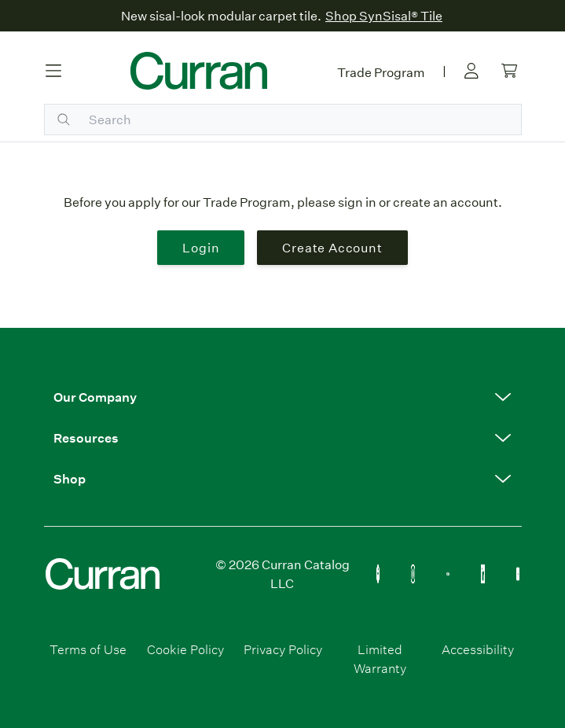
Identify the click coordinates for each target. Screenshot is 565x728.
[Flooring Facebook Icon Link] (378, 574)
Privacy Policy (283, 649)
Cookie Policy (185, 649)
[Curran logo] (199, 71)
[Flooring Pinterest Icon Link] (448, 574)
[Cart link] (509, 71)
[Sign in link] (471, 71)
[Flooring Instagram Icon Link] (413, 574)
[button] (283, 397)
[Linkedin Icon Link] (483, 574)
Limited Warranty (380, 658)
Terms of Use (88, 649)
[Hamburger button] (53, 71)
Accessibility (478, 649)
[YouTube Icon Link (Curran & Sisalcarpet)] (518, 574)
